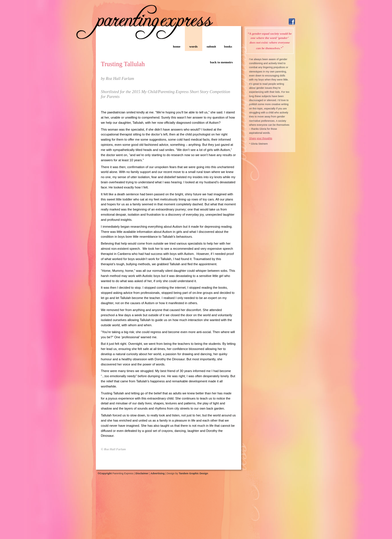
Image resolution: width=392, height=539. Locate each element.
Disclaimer (142, 473)
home (177, 46)
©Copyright (105, 473)
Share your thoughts (261, 138)
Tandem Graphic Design (193, 473)
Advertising (158, 473)
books (228, 46)
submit (211, 46)
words (193, 46)
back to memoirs (221, 62)
